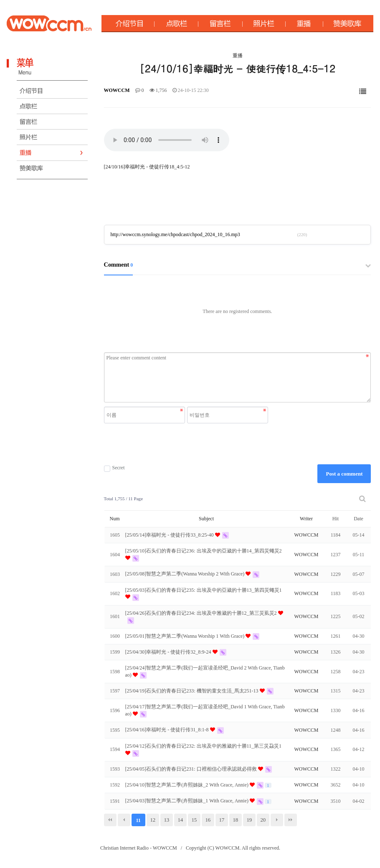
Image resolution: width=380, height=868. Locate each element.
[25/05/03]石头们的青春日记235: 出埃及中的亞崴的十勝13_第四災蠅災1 (204, 590)
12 (153, 820)
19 (249, 820)
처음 (110, 820)
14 (180, 820)
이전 (124, 820)
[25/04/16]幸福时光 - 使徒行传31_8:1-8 (168, 730)
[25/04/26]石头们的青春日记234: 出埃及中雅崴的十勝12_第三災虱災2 (202, 613)
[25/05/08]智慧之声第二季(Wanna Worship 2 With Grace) (186, 574)
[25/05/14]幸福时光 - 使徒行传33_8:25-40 (170, 535)
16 (208, 820)
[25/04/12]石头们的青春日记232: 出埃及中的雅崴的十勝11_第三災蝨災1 (204, 746)
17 (222, 820)
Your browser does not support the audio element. (167, 140)
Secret (114, 468)
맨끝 (291, 820)
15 (194, 820)
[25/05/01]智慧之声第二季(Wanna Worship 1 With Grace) (186, 636)
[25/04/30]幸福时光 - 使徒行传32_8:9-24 (169, 652)
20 (263, 820)
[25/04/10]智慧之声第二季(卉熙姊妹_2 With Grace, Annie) (187, 785)
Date (358, 519)
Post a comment (344, 474)
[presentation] (187, 444)
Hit (336, 519)
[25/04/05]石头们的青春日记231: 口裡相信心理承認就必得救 (192, 769)
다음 (277, 820)
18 (235, 820)
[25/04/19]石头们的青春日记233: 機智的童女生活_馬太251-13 (193, 691)
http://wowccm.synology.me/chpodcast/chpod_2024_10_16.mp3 (175, 234)
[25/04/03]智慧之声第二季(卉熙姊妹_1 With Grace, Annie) (187, 801)
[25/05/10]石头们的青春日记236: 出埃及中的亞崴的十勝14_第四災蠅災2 (204, 551)
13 (166, 820)
